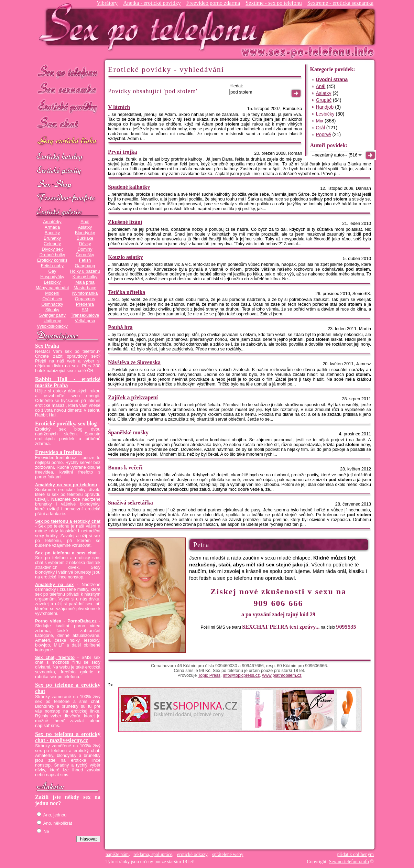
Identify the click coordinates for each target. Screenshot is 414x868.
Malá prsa (85, 282)
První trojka (123, 152)
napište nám (117, 854)
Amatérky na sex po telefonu (66, 485)
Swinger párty (52, 315)
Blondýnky (85, 233)
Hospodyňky (52, 277)
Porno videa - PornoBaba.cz (66, 621)
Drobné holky (52, 255)
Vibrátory (107, 3)
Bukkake (85, 238)
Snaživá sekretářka (130, 503)
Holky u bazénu (85, 271)
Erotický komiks (52, 260)
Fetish (85, 260)
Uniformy (52, 321)
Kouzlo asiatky (126, 257)
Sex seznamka (68, 89)
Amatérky (52, 222)
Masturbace (85, 288)
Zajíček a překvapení (133, 397)
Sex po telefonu (68, 71)
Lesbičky (52, 282)
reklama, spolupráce (153, 854)
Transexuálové (85, 315)
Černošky (85, 255)
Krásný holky (85, 277)
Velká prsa (85, 321)
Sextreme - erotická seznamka (340, 3)
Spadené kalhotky (129, 187)
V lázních (119, 107)
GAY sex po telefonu (68, 142)
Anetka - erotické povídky (152, 3)
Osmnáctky (52, 304)
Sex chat (68, 124)
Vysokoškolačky (52, 326)
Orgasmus (85, 299)
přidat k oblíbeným (355, 854)
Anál (85, 222)
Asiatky (85, 227)
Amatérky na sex (54, 585)
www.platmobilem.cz (282, 675)
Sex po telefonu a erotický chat (68, 521)
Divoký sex (52, 249)
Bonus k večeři (125, 468)
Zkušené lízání (125, 222)
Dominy (85, 249)
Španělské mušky (128, 432)
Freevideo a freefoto (58, 452)
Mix (319, 121)
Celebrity (52, 244)
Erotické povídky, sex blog (66, 424)
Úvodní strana (332, 79)
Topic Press (209, 675)
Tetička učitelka (127, 292)
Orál (320, 128)
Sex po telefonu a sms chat (66, 553)
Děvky (85, 244)
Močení (52, 293)
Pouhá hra (120, 327)
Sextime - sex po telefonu (274, 3)
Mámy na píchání (52, 288)
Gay (52, 271)
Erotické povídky (68, 106)
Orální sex (52, 299)
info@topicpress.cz (241, 675)
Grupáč (324, 100)
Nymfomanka (85, 293)
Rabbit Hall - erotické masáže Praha (68, 382)
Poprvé (323, 134)
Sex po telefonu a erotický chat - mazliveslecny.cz (68, 737)
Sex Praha (47, 346)
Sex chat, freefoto (55, 658)
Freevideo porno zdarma (213, 3)
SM (85, 310)
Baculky (52, 233)
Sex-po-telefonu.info (349, 862)
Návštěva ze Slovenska (134, 362)
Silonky (52, 310)
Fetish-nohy (52, 266)
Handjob (325, 107)
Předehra (85, 304)
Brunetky (52, 238)
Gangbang (85, 266)
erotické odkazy (192, 854)
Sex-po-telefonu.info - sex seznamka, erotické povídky (151, 27)
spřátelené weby (228, 854)
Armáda (52, 227)
